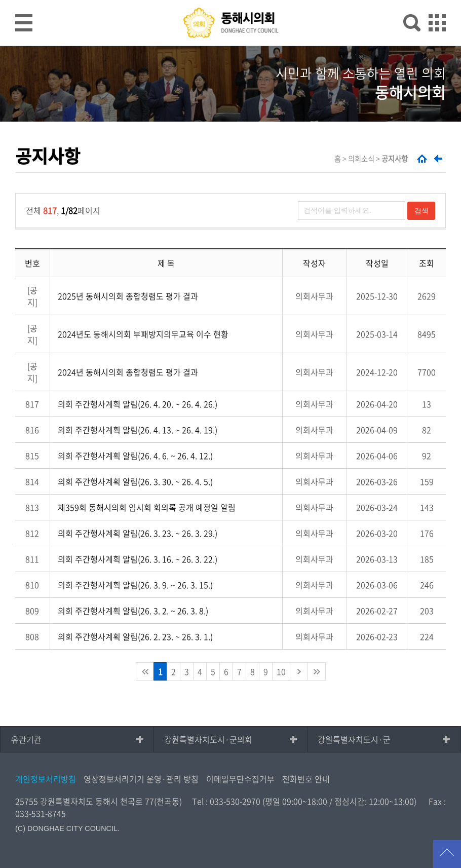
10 (281, 671)
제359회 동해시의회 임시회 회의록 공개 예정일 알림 (147, 507)
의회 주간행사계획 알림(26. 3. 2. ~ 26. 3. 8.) (133, 611)
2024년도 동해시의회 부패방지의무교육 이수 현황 (143, 334)
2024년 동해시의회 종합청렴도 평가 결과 (128, 372)
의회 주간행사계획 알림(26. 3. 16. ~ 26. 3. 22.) (138, 559)
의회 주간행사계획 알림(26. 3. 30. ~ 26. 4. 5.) (135, 481)
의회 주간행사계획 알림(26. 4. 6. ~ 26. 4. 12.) (135, 456)
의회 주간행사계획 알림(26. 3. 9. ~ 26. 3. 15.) (135, 585)
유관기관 (26, 739)
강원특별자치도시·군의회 (208, 739)
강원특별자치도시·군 (354, 739)
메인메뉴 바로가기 (230, 1)
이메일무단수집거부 (240, 779)
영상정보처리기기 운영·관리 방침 (141, 779)
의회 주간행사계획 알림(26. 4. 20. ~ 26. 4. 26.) (138, 404)
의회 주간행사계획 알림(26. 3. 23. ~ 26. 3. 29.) (138, 533)
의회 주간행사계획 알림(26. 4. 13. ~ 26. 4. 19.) (138, 430)
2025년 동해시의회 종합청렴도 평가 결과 (128, 296)
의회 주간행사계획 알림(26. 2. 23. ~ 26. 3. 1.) (135, 636)
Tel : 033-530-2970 (226, 801)
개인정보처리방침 (46, 779)
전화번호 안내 (306, 779)
